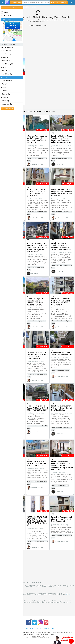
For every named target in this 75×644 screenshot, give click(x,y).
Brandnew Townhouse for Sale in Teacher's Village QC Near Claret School (62, 408)
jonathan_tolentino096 (37, 164)
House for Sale (6, 19)
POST (12, 8)
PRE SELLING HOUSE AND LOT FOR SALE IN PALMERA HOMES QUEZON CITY (37, 464)
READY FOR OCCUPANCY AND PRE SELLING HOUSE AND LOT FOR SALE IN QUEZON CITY (36, 193)
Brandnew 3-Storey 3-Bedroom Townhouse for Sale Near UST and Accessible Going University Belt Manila (62, 466)
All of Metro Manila (7, 47)
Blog (27, 628)
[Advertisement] (37, 42)
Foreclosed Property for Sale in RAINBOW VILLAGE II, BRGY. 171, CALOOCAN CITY (37, 408)
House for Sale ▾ (16, 2)
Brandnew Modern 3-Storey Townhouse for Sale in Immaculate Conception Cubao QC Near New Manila (62, 139)
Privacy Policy (38, 628)
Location (54, 2)
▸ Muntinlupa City (6, 74)
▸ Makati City (5, 57)
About (31, 628)
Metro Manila (25, 7)
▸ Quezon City (5, 94)
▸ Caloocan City (6, 51)
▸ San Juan (5, 97)
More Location (7, 109)
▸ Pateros (4, 91)
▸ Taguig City (5, 101)
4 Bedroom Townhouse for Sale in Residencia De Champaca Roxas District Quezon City (37, 139)
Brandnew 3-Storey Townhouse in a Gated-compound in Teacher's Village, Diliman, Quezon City (62, 246)
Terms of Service (49, 628)
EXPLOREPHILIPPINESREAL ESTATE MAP (12, 26)
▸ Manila (4, 67)
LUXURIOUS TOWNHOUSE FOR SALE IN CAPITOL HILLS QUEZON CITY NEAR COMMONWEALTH (37, 355)
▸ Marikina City (6, 71)
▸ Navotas (4, 77)
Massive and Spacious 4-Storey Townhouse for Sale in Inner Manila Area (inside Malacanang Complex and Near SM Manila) (37, 247)
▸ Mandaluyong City (7, 64)
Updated (31, 25)
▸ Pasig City (5, 87)
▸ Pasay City (5, 84)
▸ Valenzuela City (6, 104)
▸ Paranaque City (6, 81)
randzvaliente (59, 164)
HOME (4, 12)
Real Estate (6, 16)
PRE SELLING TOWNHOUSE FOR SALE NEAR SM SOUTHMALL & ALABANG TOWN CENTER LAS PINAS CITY (37, 521)
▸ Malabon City (6, 61)
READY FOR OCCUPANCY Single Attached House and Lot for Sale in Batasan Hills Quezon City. (62, 193)
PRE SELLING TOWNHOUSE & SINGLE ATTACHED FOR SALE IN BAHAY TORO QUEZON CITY (62, 302)
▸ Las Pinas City (6, 54)
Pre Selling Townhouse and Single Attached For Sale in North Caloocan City (61, 519)
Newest (39, 25)
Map (45, 25)
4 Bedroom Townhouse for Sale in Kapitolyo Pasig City (61, 353)
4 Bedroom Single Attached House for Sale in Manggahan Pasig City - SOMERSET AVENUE (37, 302)
